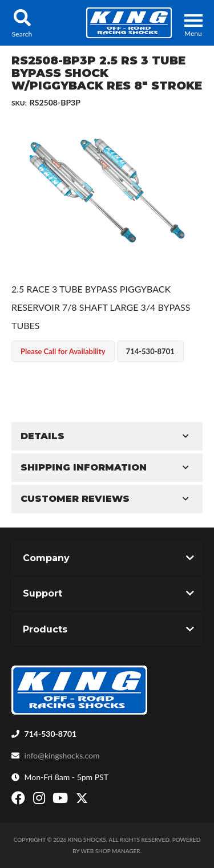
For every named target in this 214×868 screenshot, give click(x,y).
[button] (22, 23)
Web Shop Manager (111, 851)
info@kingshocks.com (62, 755)
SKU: (19, 103)
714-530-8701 (51, 734)
